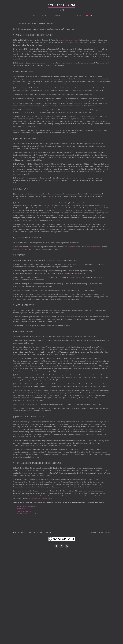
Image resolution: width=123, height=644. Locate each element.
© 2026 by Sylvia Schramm (101, 532)
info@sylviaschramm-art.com (41, 498)
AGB (15, 532)
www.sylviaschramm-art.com (69, 40)
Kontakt (79, 16)
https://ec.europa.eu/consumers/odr (26, 496)
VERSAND (21, 509)
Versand (51, 196)
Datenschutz (32, 532)
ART (62, 10)
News (68, 16)
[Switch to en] (91, 16)
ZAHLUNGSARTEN (24, 511)
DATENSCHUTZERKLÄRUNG (28, 514)
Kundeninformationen (93, 247)
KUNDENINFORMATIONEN (27, 506)
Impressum (22, 532)
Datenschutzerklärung (21, 249)
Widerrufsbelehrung (45, 532)
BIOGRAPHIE (56, 16)
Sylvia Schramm (62, 5)
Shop (44, 16)
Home (35, 16)
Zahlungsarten (70, 247)
